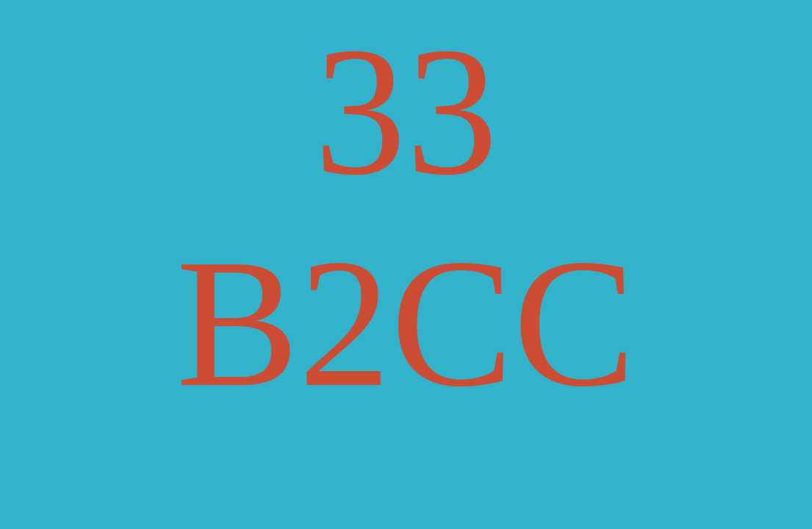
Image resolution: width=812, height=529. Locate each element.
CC (514, 323)
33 (406, 111)
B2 (284, 323)
